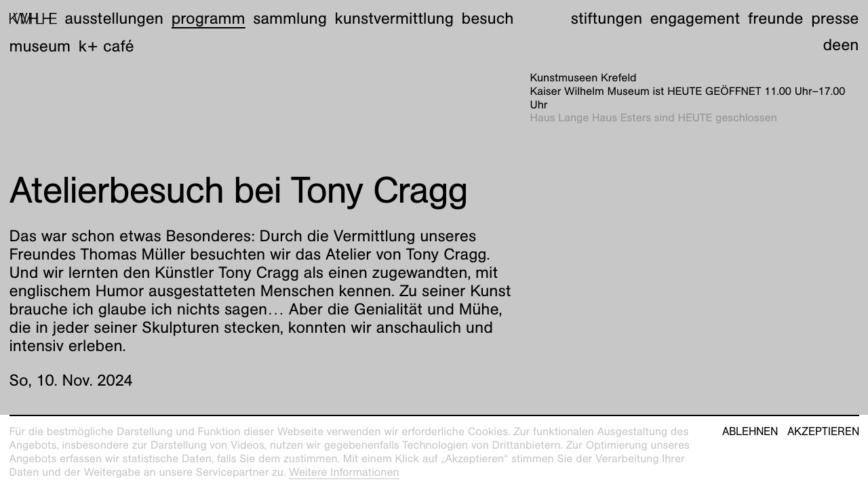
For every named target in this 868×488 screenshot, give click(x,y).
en (850, 45)
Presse (835, 18)
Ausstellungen (114, 18)
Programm (209, 18)
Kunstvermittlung (394, 18)
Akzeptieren (823, 432)
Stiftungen (607, 18)
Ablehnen (750, 432)
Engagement (695, 18)
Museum (40, 46)
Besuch (488, 18)
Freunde (776, 18)
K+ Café (106, 46)
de (832, 45)
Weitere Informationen (344, 472)
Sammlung (290, 18)
